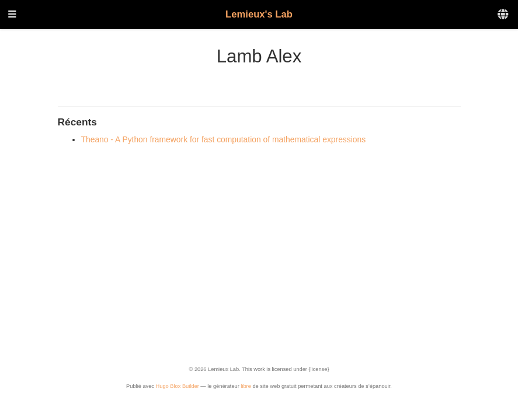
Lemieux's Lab (259, 14)
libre (246, 386)
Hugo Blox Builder (178, 386)
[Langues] (504, 15)
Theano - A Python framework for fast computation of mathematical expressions (224, 139)
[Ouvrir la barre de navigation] (12, 15)
